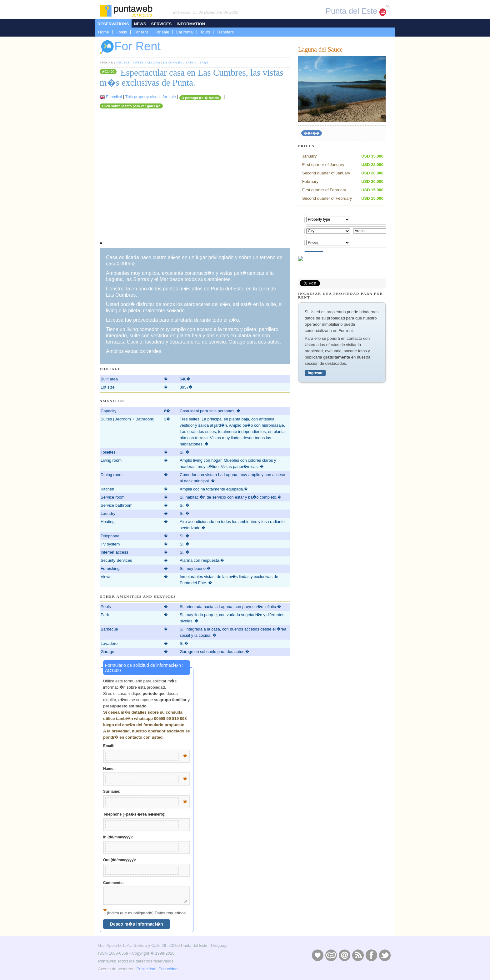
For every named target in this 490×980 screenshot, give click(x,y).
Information (191, 24)
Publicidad (146, 969)
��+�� (312, 133)
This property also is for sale (150, 97)
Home (104, 32)
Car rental (185, 32)
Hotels (121, 32)
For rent (141, 32)
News (140, 24)
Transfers (225, 32)
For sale (162, 32)
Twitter (385, 955)
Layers (331, 955)
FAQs (204, 63)
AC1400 (108, 72)
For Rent (130, 47)
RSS (358, 955)
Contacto (344, 955)
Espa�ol (114, 97)
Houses (123, 63)
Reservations (113, 24)
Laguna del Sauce (180, 63)
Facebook (371, 955)
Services (162, 24)
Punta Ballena (147, 63)
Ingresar (315, 373)
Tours (205, 32)
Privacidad (168, 969)
